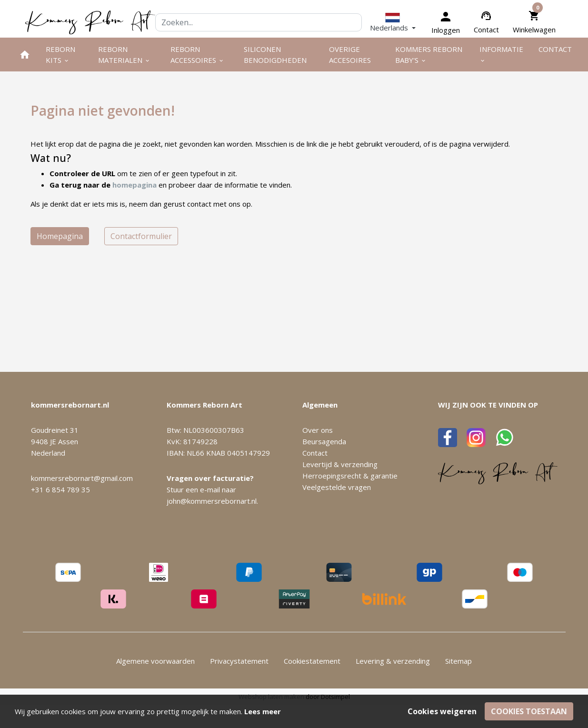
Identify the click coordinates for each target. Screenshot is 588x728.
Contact (486, 30)
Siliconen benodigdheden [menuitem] (275, 55)
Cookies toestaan (529, 711)
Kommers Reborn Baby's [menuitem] (429, 55)
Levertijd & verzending (340, 464)
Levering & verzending (393, 661)
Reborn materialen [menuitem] (124, 55)
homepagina (135, 185)
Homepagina (60, 236)
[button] (393, 22)
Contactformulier (141, 236)
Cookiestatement (312, 661)
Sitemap (458, 661)
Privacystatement (239, 661)
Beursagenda (324, 441)
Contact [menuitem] (555, 49)
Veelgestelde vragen (337, 487)
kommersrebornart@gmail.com (82, 478)
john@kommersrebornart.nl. (212, 501)
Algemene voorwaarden (155, 661)
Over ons (318, 430)
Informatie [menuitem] (501, 54)
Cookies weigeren (442, 711)
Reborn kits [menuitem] (60, 55)
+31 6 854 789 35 (60, 489)
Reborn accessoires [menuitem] (197, 55)
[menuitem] (25, 55)
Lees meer (263, 711)
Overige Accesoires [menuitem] (350, 55)
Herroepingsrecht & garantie (350, 476)
